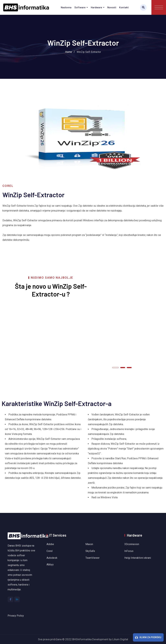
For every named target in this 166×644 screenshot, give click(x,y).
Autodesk (52, 558)
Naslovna (66, 7)
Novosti (112, 7)
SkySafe (90, 551)
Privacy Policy (16, 616)
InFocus (129, 551)
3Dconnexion (132, 544)
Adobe (50, 544)
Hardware (96, 7)
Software (80, 7)
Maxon (89, 544)
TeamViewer (92, 558)
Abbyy (50, 564)
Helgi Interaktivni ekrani (138, 558)
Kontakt (124, 7)
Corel (50, 551)
